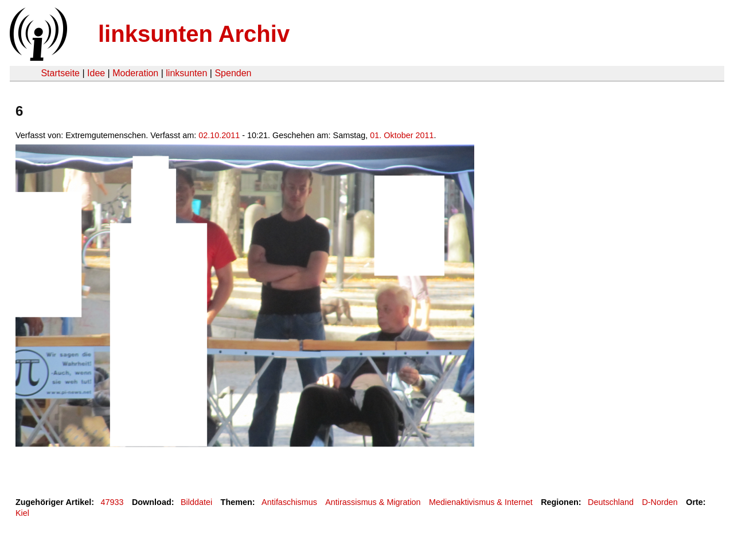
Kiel (22, 513)
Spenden (233, 73)
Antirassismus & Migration (373, 502)
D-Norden (659, 502)
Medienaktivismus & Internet (481, 502)
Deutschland (611, 502)
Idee (96, 73)
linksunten (186, 73)
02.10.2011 (219, 135)
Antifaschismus (289, 502)
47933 (112, 502)
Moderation (135, 73)
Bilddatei (196, 502)
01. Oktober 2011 (402, 135)
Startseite (60, 73)
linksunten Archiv (194, 34)
